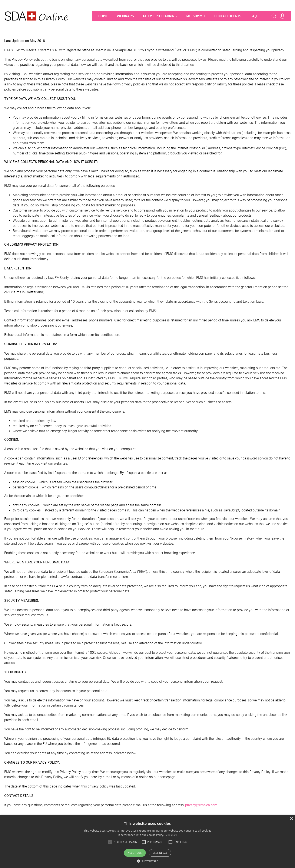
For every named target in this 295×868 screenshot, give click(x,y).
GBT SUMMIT (195, 16)
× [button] (291, 819)
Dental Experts (228, 16)
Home (103, 16)
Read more (171, 835)
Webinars (125, 16)
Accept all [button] (135, 853)
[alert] (147, 841)
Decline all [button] (160, 853)
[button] (147, 861)
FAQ (254, 16)
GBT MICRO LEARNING (160, 16)
